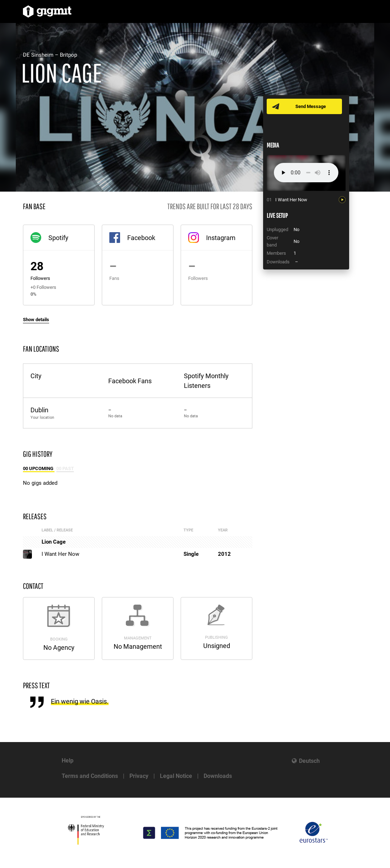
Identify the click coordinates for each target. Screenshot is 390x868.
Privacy (139, 776)
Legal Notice (176, 776)
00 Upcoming (39, 468)
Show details (36, 320)
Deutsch (309, 761)
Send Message (311, 106)
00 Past (65, 468)
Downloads (218, 776)
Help (68, 761)
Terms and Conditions (90, 776)
